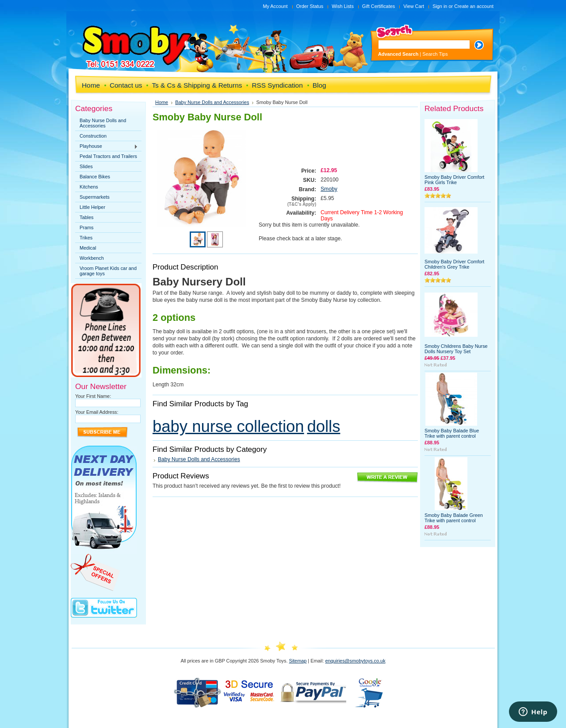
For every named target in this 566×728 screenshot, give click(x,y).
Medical (88, 248)
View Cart (414, 6)
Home (162, 102)
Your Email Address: (97, 412)
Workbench (92, 258)
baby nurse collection (228, 426)
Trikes (86, 238)
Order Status (310, 6)
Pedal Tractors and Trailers (108, 156)
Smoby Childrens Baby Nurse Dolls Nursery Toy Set (456, 349)
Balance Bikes (95, 177)
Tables (86, 217)
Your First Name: (93, 396)
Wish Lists (343, 6)
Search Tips (435, 54)
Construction (93, 136)
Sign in (440, 6)
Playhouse (107, 146)
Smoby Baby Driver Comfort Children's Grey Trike (454, 264)
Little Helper (92, 207)
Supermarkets (95, 197)
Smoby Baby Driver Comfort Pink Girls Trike (454, 180)
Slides (86, 166)
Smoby (329, 189)
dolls (323, 426)
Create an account (474, 6)
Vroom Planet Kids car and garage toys (108, 271)
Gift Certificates (379, 6)
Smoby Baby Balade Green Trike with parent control (454, 518)
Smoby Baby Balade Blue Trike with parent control (452, 433)
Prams (86, 227)
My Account (275, 6)
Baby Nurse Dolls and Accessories (103, 123)
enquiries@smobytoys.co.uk (355, 661)
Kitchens (89, 187)
